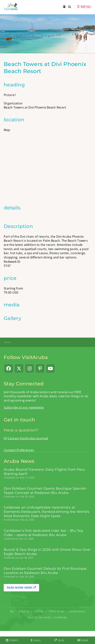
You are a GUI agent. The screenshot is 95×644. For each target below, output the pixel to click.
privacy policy (77, 611)
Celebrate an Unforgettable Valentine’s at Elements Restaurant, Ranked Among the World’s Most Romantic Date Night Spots (46, 512)
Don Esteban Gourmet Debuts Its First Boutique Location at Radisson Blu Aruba (45, 571)
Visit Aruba (44, 617)
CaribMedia (60, 617)
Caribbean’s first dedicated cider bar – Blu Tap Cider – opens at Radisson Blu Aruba (43, 533)
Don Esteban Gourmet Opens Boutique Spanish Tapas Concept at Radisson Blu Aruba (45, 491)
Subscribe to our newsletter (24, 407)
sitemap (39, 611)
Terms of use (57, 611)
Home (7, 342)
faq (12, 611)
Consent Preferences (19, 450)
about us (24, 611)
